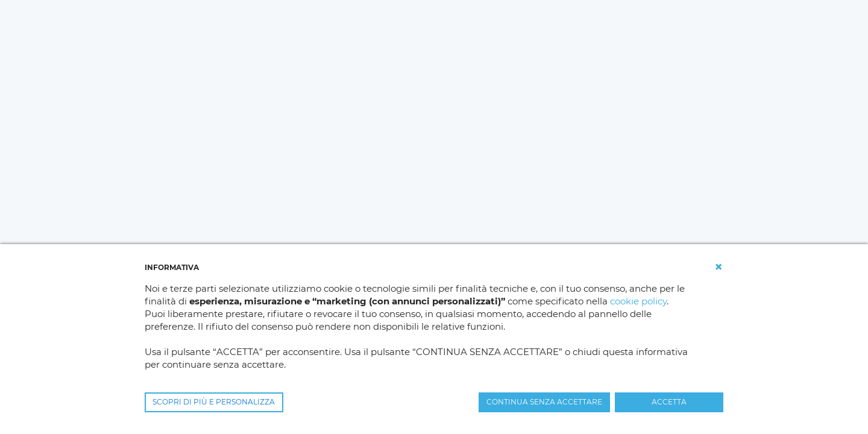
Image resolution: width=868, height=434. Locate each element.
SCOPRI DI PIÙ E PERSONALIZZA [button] (214, 402)
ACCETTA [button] (669, 402)
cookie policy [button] (638, 301)
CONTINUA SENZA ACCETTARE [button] (544, 402)
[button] (719, 267)
